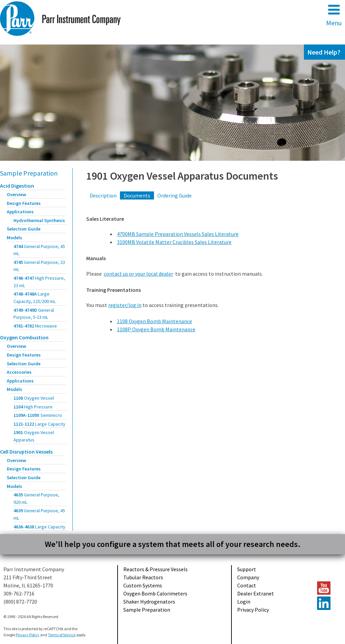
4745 (39, 266)
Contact (247, 585)
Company (248, 577)
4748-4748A (35, 298)
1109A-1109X (38, 415)
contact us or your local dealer (138, 274)
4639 (39, 514)
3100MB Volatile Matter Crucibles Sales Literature (174, 242)
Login (244, 602)
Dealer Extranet (256, 593)
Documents (137, 195)
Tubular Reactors (143, 577)
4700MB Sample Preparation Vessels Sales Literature (178, 234)
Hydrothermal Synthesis (39, 220)
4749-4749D (34, 314)
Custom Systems (143, 585)
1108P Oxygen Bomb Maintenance (156, 329)
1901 (34, 436)
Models (14, 238)
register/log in (125, 305)
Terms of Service (62, 635)
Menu (334, 15)
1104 (33, 407)
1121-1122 (39, 424)
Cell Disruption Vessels (26, 452)
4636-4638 (39, 527)
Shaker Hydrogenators (149, 602)
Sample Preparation (29, 173)
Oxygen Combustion (24, 337)
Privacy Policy (253, 610)
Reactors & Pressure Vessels (155, 569)
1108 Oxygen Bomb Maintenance (154, 321)
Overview (17, 194)
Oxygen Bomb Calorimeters (155, 593)
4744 (39, 250)
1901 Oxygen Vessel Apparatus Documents (182, 176)
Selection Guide (24, 229)
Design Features (24, 203)
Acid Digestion (17, 186)
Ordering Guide (175, 195)
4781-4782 (35, 326)
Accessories (19, 372)
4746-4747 (39, 282)
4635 (36, 498)
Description (103, 195)
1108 (34, 398)
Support (247, 569)
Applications (20, 212)
